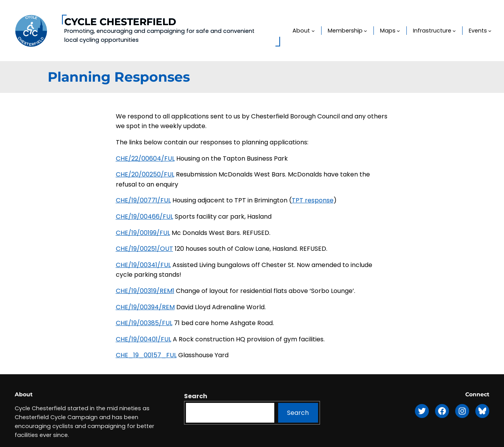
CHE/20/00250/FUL (145, 174)
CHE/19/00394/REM (145, 307)
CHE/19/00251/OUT (144, 249)
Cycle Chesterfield (120, 22)
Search (196, 396)
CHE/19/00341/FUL (143, 265)
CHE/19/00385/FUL (144, 323)
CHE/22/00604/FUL (145, 158)
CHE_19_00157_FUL (146, 355)
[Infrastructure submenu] (454, 31)
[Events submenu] (490, 31)
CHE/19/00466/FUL (144, 217)
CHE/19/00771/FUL (143, 200)
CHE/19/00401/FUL (144, 339)
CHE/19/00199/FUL (143, 233)
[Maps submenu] (398, 31)
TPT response (313, 200)
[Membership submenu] (366, 31)
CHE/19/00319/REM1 (145, 291)
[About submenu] (313, 31)
